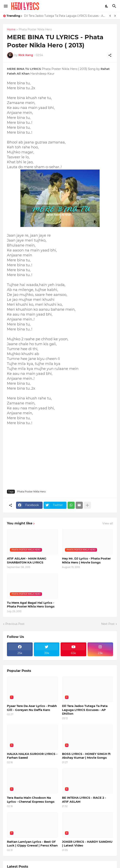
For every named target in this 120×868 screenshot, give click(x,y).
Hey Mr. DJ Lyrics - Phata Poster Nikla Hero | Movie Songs (86, 560)
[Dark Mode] (107, 6)
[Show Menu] (5, 6)
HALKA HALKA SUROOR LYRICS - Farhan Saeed (32, 756)
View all (108, 523)
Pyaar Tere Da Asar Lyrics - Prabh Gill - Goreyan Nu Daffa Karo (32, 708)
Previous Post (15, 624)
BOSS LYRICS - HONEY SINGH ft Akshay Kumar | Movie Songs (86, 756)
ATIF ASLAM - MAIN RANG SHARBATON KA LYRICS (27, 560)
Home (11, 30)
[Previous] (110, 16)
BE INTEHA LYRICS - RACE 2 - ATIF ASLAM (84, 800)
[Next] (115, 16)
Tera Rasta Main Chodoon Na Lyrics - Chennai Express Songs (31, 800)
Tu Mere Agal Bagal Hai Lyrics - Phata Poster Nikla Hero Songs (31, 605)
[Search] (115, 6)
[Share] (110, 55)
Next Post (108, 624)
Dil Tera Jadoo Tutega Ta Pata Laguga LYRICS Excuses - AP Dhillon (65, 16)
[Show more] (87, 505)
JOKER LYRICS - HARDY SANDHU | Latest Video (87, 844)
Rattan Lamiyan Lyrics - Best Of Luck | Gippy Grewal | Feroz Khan (32, 844)
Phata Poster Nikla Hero (35, 30)
